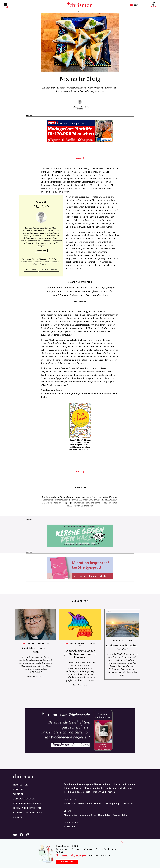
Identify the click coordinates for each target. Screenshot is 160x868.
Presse (116, 815)
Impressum (70, 804)
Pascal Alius (77, 685)
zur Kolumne (41, 251)
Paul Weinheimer (32, 676)
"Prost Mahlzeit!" (76, 440)
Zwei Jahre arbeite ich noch (36, 650)
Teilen (79, 158)
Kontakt (98, 804)
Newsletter (20, 785)
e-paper (18, 817)
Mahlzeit (41, 207)
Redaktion (69, 827)
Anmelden (154, 5)
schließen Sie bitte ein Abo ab (93, 500)
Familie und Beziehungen (77, 784)
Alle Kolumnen (31, 270)
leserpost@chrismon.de (73, 503)
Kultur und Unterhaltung (119, 788)
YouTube (15, 835)
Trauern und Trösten (104, 792)
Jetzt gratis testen (67, 862)
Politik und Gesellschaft (77, 792)
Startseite (73, 11)
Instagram (113, 503)
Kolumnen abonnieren (27, 803)
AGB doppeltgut (113, 804)
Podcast (18, 789)
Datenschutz (85, 804)
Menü (5, 7)
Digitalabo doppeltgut (27, 808)
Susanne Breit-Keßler (82, 107)
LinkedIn (85, 506)
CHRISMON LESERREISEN (122, 641)
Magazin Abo (71, 815)
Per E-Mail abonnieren (49, 270)
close (122, 842)
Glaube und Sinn (102, 784)
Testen (135, 5)
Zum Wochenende (24, 799)
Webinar (18, 794)
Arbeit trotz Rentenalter (37, 643)
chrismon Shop (88, 815)
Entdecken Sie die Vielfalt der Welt (122, 647)
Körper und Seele (94, 788)
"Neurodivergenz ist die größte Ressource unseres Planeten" (80, 654)
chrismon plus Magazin (28, 813)
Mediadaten (104, 815)
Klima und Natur (73, 788)
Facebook (71, 506)
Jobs (125, 815)
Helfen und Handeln (125, 784)
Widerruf (128, 804)
